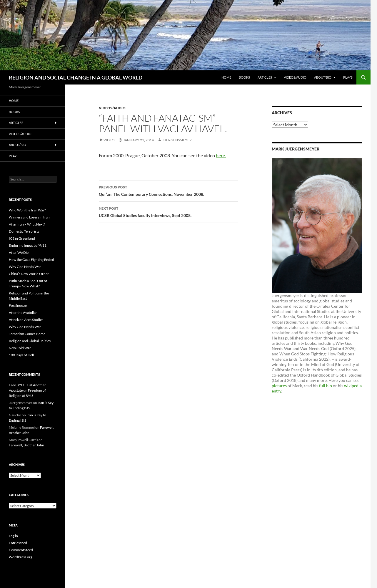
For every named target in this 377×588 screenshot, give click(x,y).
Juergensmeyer (177, 140)
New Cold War (20, 348)
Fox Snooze (18, 305)
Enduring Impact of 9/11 (28, 245)
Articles (265, 77)
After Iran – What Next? (27, 224)
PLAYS (348, 77)
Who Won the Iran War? (27, 210)
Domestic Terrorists (24, 231)
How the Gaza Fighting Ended (31, 260)
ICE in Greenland (22, 238)
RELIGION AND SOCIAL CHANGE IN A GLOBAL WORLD (76, 77)
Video (109, 140)
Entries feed (18, 543)
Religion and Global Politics (30, 341)
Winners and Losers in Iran (29, 217)
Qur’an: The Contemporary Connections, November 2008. (169, 190)
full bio (326, 386)
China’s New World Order (29, 274)
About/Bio (323, 77)
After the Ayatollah (23, 313)
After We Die (19, 252)
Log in (13, 536)
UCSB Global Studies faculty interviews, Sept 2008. (169, 211)
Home (226, 77)
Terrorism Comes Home (27, 334)
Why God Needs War (25, 267)
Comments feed (21, 550)
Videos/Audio (295, 77)
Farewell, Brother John (26, 445)
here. (221, 155)
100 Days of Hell (21, 355)
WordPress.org (21, 557)
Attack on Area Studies (26, 320)
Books (244, 77)
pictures (279, 386)
